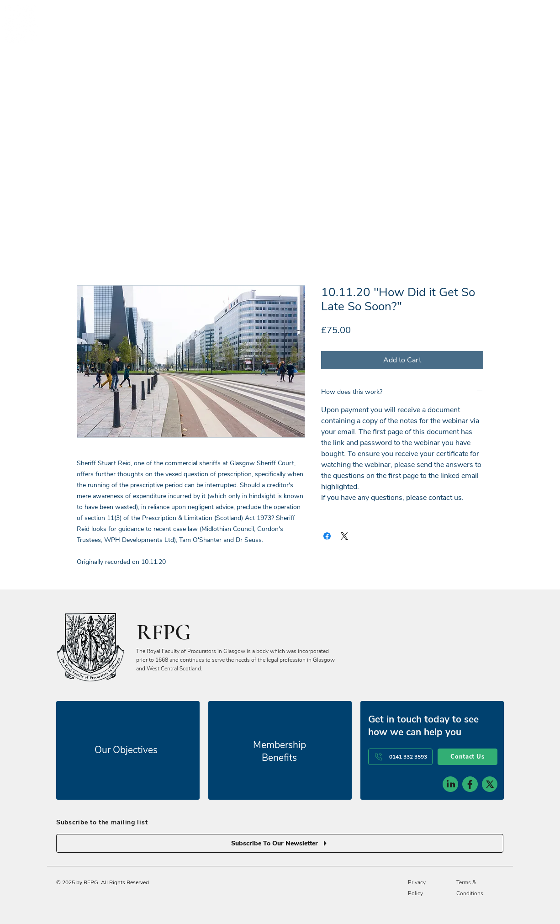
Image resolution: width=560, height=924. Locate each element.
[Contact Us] (468, 757)
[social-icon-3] (490, 784)
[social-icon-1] (450, 784)
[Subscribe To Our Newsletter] (280, 843)
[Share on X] (344, 536)
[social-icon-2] (470, 784)
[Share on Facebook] (327, 536)
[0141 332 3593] (400, 757)
